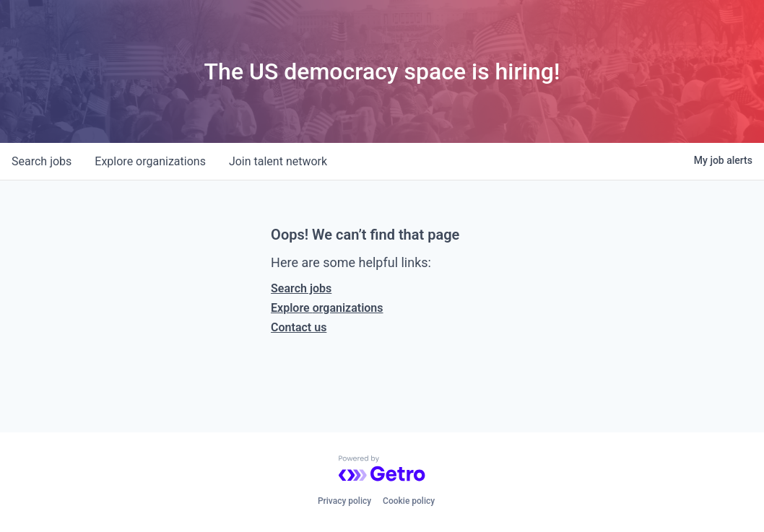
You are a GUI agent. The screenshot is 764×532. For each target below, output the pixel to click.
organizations (150, 161)
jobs (42, 161)
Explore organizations (327, 308)
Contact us (299, 327)
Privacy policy (344, 501)
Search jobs (301, 288)
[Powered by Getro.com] (382, 468)
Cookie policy (409, 501)
